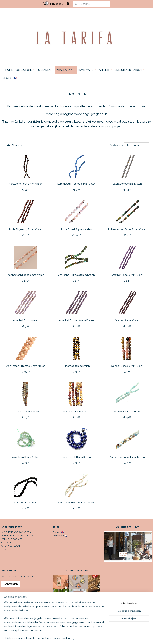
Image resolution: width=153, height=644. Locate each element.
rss (100, 638)
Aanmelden (11, 584)
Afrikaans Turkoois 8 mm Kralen (76, 275)
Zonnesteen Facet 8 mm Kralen (26, 275)
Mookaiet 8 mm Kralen (76, 412)
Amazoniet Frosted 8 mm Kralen (76, 503)
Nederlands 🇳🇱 (60, 536)
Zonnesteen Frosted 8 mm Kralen (26, 366)
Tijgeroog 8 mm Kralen (76, 366)
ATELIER (106, 70)
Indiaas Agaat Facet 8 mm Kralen (127, 229)
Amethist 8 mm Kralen (26, 320)
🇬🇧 (62, 532)
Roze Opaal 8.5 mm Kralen (76, 229)
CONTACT (6, 543)
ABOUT (139, 70)
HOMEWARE (87, 70)
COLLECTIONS (25, 70)
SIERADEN (46, 70)
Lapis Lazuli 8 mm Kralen (76, 457)
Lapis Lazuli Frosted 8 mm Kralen (76, 184)
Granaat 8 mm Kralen (127, 320)
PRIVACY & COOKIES (12, 539)
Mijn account (60, 4)
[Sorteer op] (137, 146)
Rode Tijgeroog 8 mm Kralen (26, 229)
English (57, 532)
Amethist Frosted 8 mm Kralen (76, 320)
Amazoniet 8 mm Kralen (127, 412)
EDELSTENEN (123, 70)
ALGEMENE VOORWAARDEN (16, 532)
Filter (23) (15, 145)
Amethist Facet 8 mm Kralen (127, 275)
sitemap (94, 638)
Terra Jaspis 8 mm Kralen (26, 412)
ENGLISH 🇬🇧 (10, 78)
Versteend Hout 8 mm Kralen (26, 184)
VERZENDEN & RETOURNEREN (18, 536)
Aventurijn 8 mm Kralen (26, 457)
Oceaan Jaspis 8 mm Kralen (127, 366)
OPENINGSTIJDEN (11, 546)
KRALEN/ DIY (66, 70)
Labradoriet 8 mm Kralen (127, 184)
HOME (9, 70)
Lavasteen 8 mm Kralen (26, 503)
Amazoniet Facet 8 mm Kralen (127, 457)
